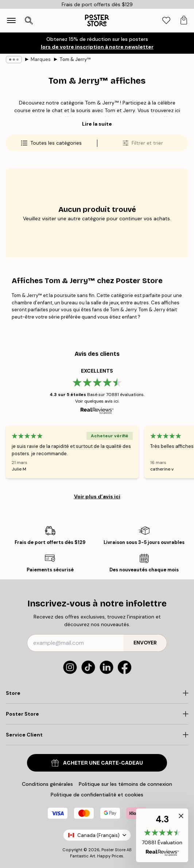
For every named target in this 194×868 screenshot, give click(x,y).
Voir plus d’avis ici (97, 496)
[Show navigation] (11, 20)
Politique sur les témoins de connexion (125, 784)
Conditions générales (47, 784)
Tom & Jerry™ (75, 59)
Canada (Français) (97, 835)
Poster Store (113, 850)
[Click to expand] (97, 693)
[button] (162, 835)
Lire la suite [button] (97, 124)
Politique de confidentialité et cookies (97, 795)
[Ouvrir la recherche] (29, 20)
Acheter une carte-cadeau (97, 763)
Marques (41, 59)
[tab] (166, 21)
